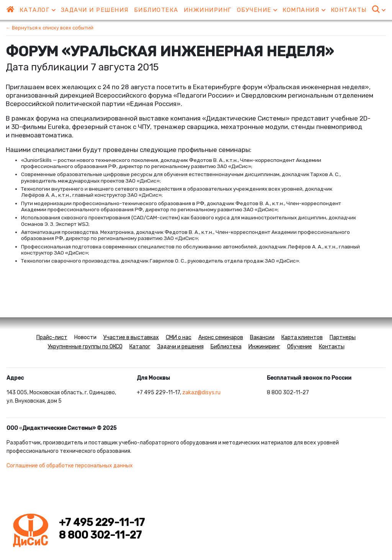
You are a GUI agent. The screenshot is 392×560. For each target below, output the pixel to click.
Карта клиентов (302, 337)
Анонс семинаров (221, 337)
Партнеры (343, 337)
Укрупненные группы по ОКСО (85, 347)
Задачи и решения (95, 10)
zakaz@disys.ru (201, 393)
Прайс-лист (52, 337)
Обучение (257, 10)
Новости (85, 337)
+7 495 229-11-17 (102, 522)
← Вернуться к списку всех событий (50, 28)
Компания (304, 10)
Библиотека (156, 10)
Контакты (349, 10)
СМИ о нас (179, 337)
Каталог (38, 10)
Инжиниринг (208, 10)
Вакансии (262, 337)
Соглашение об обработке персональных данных (70, 466)
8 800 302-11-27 (100, 535)
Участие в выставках (131, 337)
